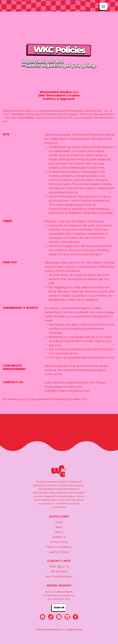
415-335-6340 (59, 572)
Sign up (59, 608)
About (59, 532)
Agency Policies (59, 552)
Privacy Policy (59, 542)
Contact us (59, 537)
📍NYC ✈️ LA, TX (59, 567)
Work (59, 527)
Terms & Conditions (59, 547)
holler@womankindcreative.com (67, 391)
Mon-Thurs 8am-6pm (59, 577)
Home (59, 522)
